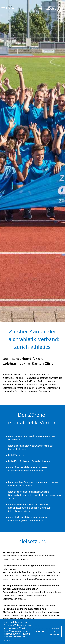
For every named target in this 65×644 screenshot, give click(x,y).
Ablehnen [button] (41, 631)
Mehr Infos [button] (8, 640)
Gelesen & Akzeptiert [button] (55, 631)
